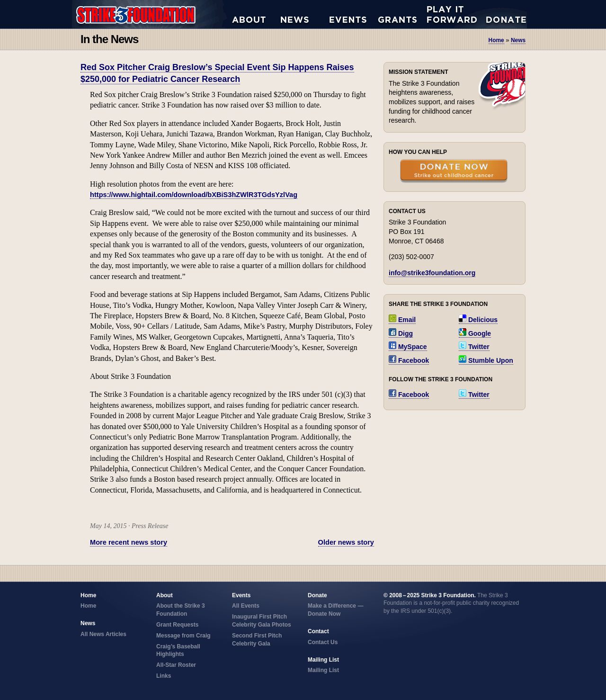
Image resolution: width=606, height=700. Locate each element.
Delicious (478, 320)
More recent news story (129, 542)
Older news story (346, 542)
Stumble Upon (486, 360)
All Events (354, 14)
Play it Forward (451, 14)
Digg (401, 333)
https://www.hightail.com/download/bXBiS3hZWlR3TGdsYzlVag (194, 195)
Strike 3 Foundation (152, 14)
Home (496, 40)
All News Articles (305, 14)
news (518, 40)
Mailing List (323, 670)
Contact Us (323, 642)
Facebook (409, 360)
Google (475, 333)
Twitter (474, 347)
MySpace (408, 347)
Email (402, 320)
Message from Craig (183, 636)
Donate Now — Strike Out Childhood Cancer (454, 172)
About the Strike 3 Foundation (256, 14)
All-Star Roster (176, 665)
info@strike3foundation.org (432, 273)
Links (164, 676)
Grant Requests (403, 14)
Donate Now (501, 14)
